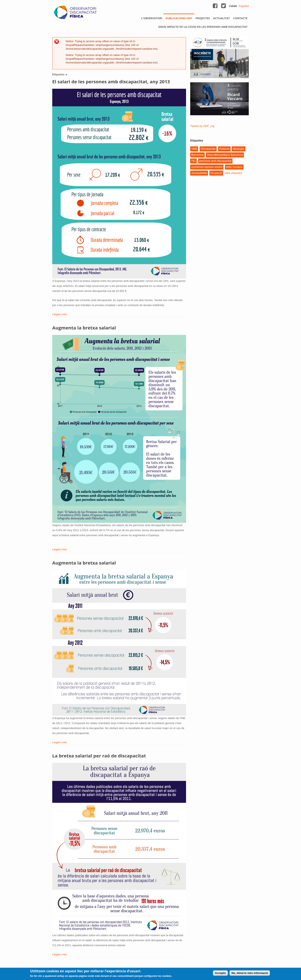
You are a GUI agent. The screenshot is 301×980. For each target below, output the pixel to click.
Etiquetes (59, 74)
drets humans (234, 167)
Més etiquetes (234, 173)
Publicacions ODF (179, 18)
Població (224, 149)
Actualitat (221, 18)
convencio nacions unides (207, 167)
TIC (193, 161)
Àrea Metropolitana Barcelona (225, 155)
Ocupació (216, 173)
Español (244, 6)
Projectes (203, 18)
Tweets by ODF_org (202, 126)
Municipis (239, 149)
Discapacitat (208, 149)
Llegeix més (59, 314)
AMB (194, 149)
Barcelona (197, 155)
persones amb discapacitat (215, 161)
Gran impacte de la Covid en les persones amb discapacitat (203, 27)
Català (233, 6)
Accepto (220, 973)
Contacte (240, 18)
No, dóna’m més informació (250, 973)
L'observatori (152, 18)
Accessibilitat (199, 173)
